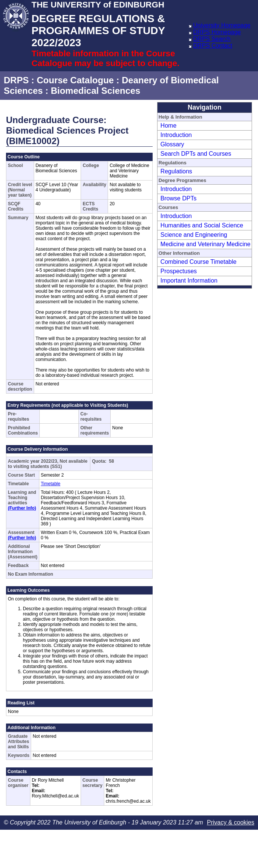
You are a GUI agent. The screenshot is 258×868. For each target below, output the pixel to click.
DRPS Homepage (217, 32)
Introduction (176, 135)
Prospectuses (179, 271)
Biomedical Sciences (95, 91)
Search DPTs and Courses (196, 154)
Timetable (51, 484)
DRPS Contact (213, 46)
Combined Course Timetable (199, 262)
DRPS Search (212, 39)
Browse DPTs (178, 198)
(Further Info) (22, 508)
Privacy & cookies (231, 822)
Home (169, 126)
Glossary (172, 144)
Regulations (176, 171)
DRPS (16, 80)
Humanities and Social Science (202, 225)
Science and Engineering (194, 235)
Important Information (189, 281)
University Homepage (222, 25)
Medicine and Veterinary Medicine (205, 244)
